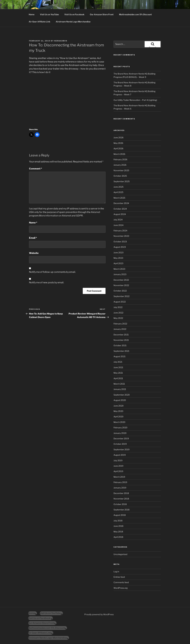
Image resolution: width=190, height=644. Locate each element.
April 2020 (118, 417)
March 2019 (119, 477)
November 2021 (121, 340)
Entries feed (119, 577)
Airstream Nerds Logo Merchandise (73, 22)
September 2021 (121, 351)
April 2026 (118, 148)
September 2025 (122, 181)
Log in (116, 571)
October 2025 (120, 176)
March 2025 (119, 198)
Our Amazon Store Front (102, 14)
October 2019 (120, 444)
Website (34, 253)
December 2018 (121, 493)
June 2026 (118, 137)
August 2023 (120, 247)
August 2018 (120, 515)
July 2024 (118, 220)
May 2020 (118, 411)
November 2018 (121, 499)
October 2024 (120, 209)
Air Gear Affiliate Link (39, 22)
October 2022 (120, 291)
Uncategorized (120, 554)
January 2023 (120, 274)
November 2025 (121, 170)
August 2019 (120, 455)
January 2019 (120, 488)
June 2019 (118, 466)
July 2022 (118, 307)
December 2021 (121, 335)
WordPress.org (121, 588)
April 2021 (118, 378)
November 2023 (121, 236)
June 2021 (118, 367)
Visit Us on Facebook (74, 14)
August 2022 (120, 302)
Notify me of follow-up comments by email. (52, 272)
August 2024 (120, 214)
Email (33, 238)
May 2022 (118, 318)
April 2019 (118, 471)
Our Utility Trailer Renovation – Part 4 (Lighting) (135, 100)
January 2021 (120, 389)
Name (33, 223)
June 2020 (119, 406)
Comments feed (121, 582)
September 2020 (122, 395)
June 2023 (118, 252)
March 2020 (119, 422)
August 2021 (120, 356)
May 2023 (118, 258)
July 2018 (118, 521)
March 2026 (119, 154)
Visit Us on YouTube (49, 14)
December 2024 (121, 203)
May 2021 (118, 373)
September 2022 (121, 296)
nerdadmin (61, 41)
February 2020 (120, 428)
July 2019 (118, 460)
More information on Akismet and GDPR (61, 216)
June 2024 (118, 225)
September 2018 (121, 510)
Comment (36, 169)
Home (32, 14)
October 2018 (120, 504)
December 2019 (121, 438)
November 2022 (121, 285)
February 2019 (120, 482)
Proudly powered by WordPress (99, 614)
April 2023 (118, 263)
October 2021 (120, 345)
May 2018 (118, 532)
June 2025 (118, 187)
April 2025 (118, 192)
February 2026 (120, 159)
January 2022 (120, 329)
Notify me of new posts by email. (46, 282)
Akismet (96, 212)
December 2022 (121, 280)
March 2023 (119, 269)
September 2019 (121, 449)
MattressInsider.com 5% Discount (135, 14)
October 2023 (120, 242)
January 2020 (120, 433)
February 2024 (120, 231)
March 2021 (119, 384)
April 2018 (118, 537)
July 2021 (118, 362)
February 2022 (120, 324)
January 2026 (120, 165)
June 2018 (118, 526)
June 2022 (118, 313)
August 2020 (120, 400)
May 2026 (118, 143)
